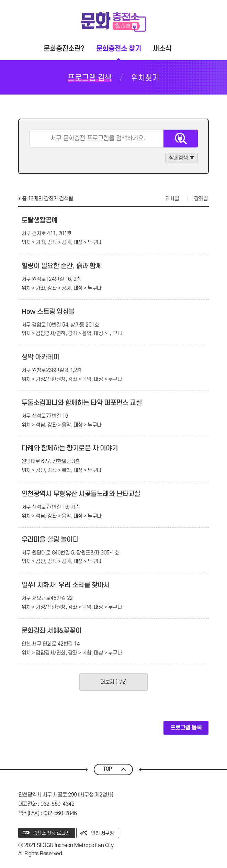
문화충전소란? (64, 49)
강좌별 (201, 199)
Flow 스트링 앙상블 (48, 312)
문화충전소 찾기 (119, 49)
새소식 (162, 49)
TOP (107, 769)
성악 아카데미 (41, 357)
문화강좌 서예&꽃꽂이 (52, 631)
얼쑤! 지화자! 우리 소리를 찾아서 (66, 585)
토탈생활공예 (40, 220)
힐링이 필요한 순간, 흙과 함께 (62, 266)
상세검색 (178, 158)
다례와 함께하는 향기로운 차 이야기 (70, 448)
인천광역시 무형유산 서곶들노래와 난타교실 (81, 494)
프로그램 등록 (186, 728)
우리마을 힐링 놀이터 (50, 540)
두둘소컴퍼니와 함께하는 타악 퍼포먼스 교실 (82, 403)
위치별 (172, 199)
